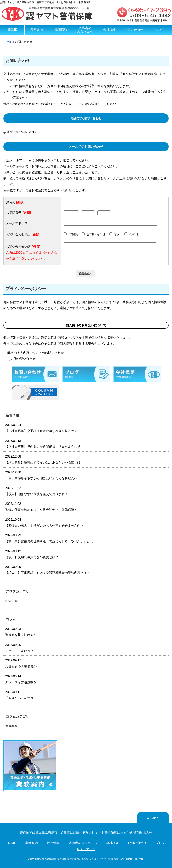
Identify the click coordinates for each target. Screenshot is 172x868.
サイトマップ (86, 849)
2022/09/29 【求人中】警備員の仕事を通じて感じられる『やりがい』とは (49, 538)
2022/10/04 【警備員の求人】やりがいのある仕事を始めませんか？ (44, 523)
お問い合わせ (134, 30)
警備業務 (11, 726)
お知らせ (11, 601)
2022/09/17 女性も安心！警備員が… (22, 663)
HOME (12, 30)
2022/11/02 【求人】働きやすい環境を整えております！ (37, 491)
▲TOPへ (153, 818)
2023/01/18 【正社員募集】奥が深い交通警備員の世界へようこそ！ (44, 444)
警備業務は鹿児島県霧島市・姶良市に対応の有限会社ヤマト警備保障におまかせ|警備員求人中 (86, 832)
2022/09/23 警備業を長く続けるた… (22, 632)
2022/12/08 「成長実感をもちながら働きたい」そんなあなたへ (41, 475)
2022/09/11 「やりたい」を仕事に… (22, 695)
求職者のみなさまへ (85, 30)
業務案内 (37, 30)
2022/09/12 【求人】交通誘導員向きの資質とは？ (32, 554)
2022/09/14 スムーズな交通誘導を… (22, 679)
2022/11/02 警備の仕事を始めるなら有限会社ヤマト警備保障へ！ (43, 507)
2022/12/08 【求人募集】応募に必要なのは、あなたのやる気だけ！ (44, 459)
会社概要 (110, 30)
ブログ (158, 30)
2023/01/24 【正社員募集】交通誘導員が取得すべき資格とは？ (41, 428)
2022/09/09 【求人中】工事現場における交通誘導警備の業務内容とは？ (47, 570)
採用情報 (61, 30)
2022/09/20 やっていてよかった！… (22, 648)
